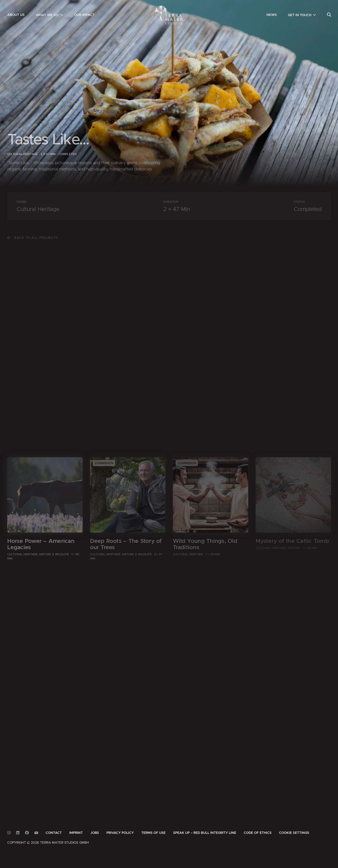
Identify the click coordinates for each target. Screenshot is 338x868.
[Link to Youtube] (36, 833)
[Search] (329, 15)
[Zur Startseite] (169, 15)
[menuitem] (16, 15)
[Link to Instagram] (9, 833)
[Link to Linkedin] (18, 833)
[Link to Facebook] (27, 833)
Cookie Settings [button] (294, 833)
